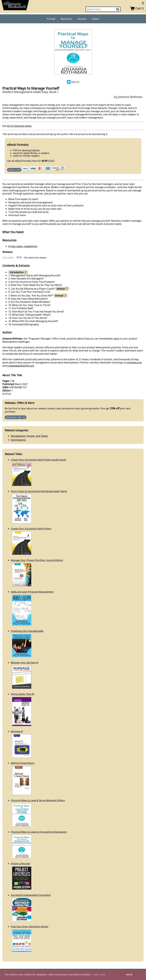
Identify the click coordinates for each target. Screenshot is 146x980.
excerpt (63, 289)
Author (96, 19)
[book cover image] (73, 52)
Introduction (18, 272)
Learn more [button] (99, 975)
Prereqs (51, 19)
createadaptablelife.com (21, 366)
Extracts (82, 19)
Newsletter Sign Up (16, 417)
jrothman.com (134, 362)
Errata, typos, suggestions (23, 246)
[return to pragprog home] (15, 6)
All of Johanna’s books (19, 126)
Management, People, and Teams (29, 436)
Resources (66, 19)
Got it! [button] (129, 975)
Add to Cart (14, 170)
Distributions (18, 440)
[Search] (118, 9)
